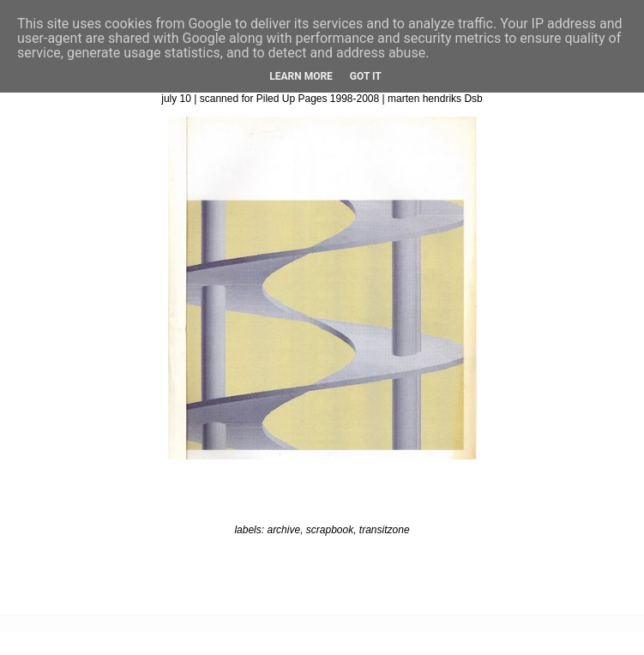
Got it (366, 76)
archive (283, 530)
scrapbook (330, 530)
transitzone (385, 530)
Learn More (301, 76)
